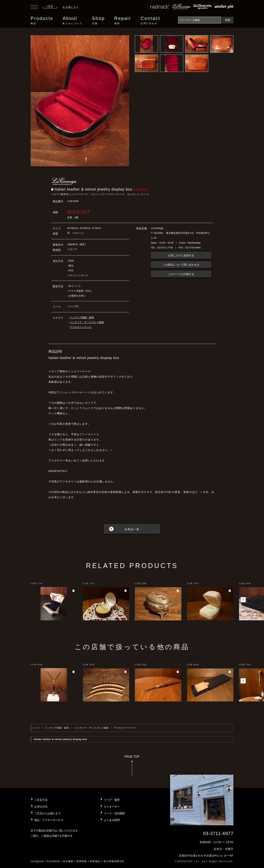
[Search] (200, 20)
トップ (36, 728)
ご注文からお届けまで (48, 813)
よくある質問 (112, 820)
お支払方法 (41, 807)
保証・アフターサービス (49, 820)
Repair (123, 20)
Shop (98, 20)
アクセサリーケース (81, 327)
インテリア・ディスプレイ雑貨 (87, 322)
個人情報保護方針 (114, 861)
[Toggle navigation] (34, 7)
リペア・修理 (112, 800)
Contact (150, 20)
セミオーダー (112, 807)
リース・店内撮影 (114, 813)
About (72, 20)
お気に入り (71, 7)
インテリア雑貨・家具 (82, 317)
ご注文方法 (41, 800)
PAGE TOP (132, 767)
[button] (243, 600)
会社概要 (68, 861)
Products (42, 20)
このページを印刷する (181, 274)
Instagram (37, 861)
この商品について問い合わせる (181, 265)
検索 (228, 20)
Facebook (53, 861)
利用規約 (95, 861)
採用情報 (82, 861)
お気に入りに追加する (181, 255)
